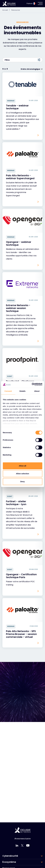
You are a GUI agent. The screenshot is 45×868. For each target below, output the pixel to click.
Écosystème (9, 862)
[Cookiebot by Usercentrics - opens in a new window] (32, 384)
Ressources (16, 10)
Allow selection (22, 474)
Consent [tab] (8, 391)
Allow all (22, 466)
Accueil (7, 10)
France (31, 3)
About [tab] (37, 391)
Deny (22, 481)
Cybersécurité (10, 856)
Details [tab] (23, 391)
